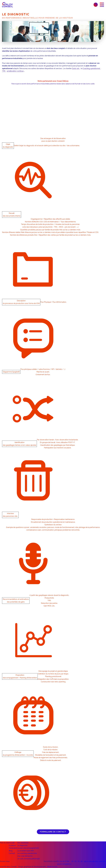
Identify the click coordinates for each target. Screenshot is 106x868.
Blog (11, 851)
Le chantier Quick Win (26, 851)
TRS (4, 71)
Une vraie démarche (25, 856)
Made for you (52, 867)
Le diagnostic (22, 845)
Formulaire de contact (53, 832)
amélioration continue (15, 71)
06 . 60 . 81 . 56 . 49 (79, 861)
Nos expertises (23, 843)
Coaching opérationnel (91, 68)
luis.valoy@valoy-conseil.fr (96, 861)
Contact (12, 853)
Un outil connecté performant (29, 859)
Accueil (12, 843)
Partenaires (13, 848)
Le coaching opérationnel (27, 853)
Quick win (76, 68)
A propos (12, 845)
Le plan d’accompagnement (28, 848)
